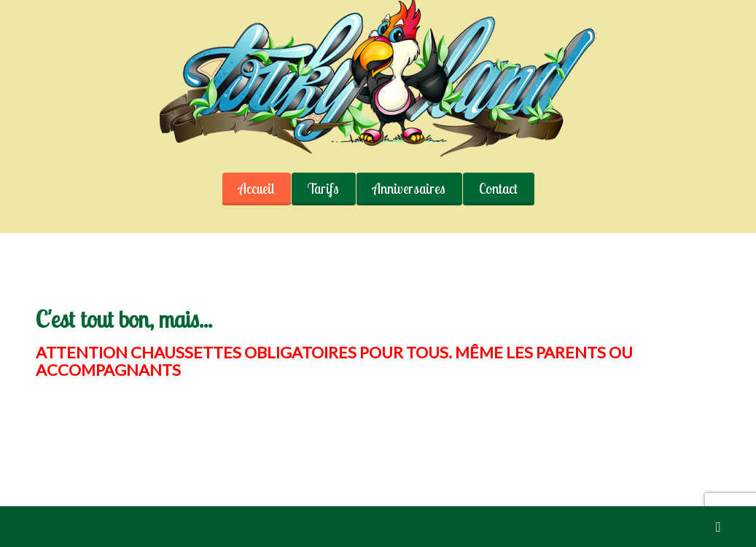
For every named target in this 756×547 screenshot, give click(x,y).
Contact (498, 189)
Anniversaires (409, 189)
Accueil (256, 189)
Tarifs (323, 189)
